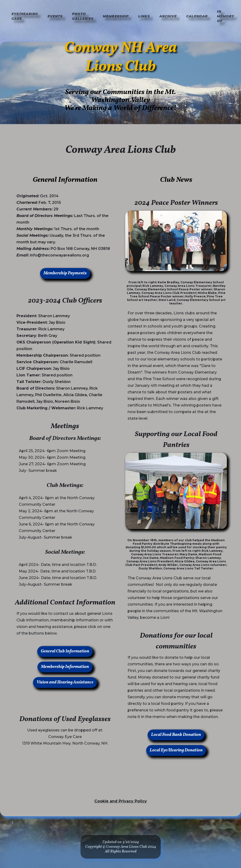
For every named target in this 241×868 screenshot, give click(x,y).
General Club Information (65, 651)
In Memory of (226, 16)
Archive (168, 16)
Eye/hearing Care (25, 16)
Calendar (197, 16)
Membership (116, 16)
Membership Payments (65, 273)
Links (144, 16)
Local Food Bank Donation (176, 735)
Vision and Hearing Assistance (65, 682)
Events (55, 16)
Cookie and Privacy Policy (121, 801)
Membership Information (65, 667)
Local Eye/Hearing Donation (176, 750)
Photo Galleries (83, 16)
